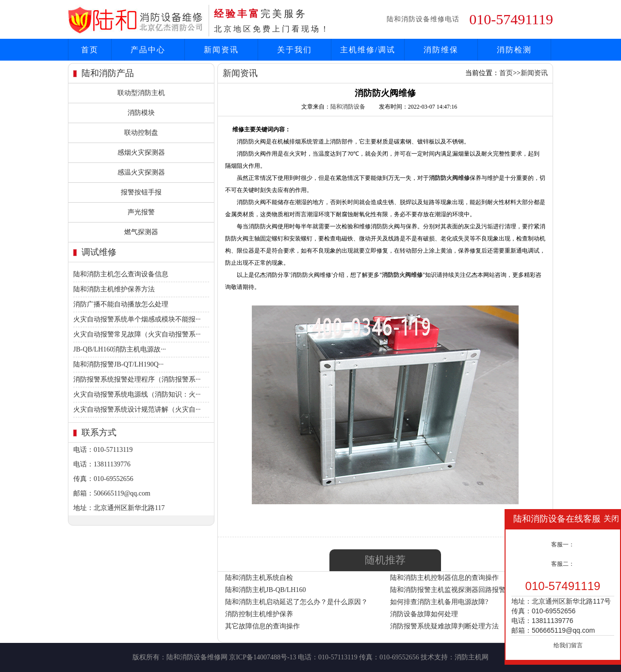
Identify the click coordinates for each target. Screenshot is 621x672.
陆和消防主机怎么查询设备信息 (121, 274)
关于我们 (294, 50)
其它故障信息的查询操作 (262, 626)
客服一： (563, 544)
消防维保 (441, 50)
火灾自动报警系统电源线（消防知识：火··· (137, 394)
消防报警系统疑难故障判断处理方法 (444, 626)
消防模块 (141, 113)
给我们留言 (568, 645)
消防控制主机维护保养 (259, 614)
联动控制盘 (141, 133)
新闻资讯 (221, 50)
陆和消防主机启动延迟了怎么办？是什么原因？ (296, 602)
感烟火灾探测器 (141, 152)
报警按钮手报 (141, 192)
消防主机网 (472, 657)
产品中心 (148, 50)
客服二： (563, 564)
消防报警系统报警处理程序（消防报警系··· (137, 379)
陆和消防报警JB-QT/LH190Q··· (118, 364)
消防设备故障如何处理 (424, 614)
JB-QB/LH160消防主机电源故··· (120, 349)
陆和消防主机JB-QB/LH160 (265, 590)
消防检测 (514, 50)
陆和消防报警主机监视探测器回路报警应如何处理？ (468, 590)
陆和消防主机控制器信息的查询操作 (444, 578)
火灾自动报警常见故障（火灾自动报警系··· (137, 334)
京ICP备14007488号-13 (262, 657)
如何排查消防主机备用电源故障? (439, 602)
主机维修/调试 (368, 50)
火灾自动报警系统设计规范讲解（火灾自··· (137, 409)
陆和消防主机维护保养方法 (114, 289)
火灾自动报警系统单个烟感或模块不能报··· (137, 319)
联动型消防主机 (141, 93)
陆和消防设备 (348, 107)
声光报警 (141, 212)
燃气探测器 (141, 232)
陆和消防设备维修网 (197, 657)
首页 (90, 50)
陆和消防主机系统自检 (259, 578)
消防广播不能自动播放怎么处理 (121, 304)
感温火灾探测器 (141, 172)
